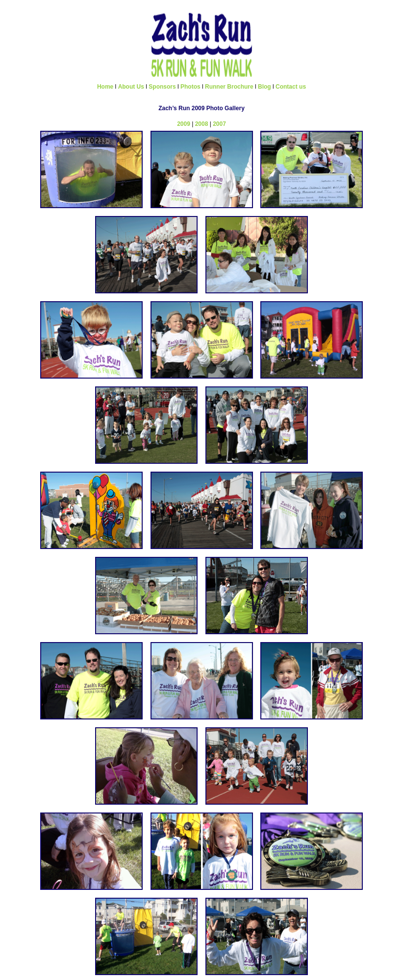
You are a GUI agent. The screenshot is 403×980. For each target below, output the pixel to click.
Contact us (291, 87)
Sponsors (162, 87)
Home (105, 87)
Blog (264, 87)
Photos (190, 87)
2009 (184, 124)
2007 (219, 124)
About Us (131, 87)
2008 (202, 124)
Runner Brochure (229, 87)
